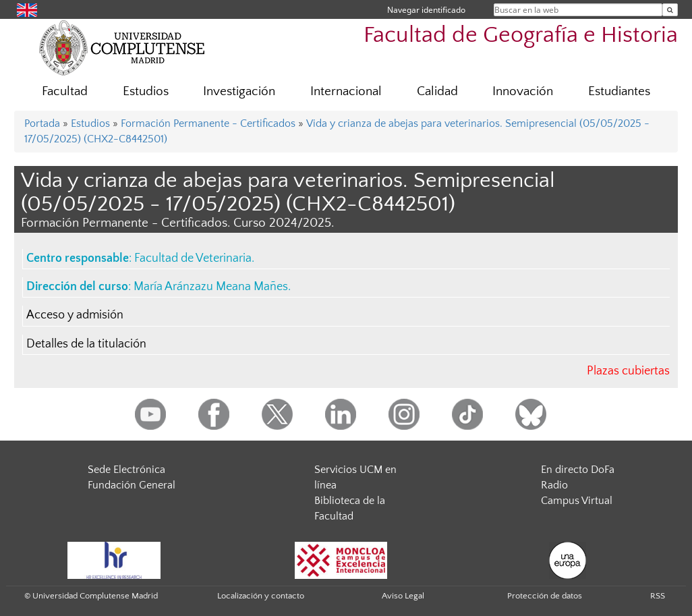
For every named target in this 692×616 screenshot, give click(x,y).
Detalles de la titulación (86, 344)
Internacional (346, 91)
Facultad (65, 91)
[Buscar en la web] (670, 10)
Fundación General (132, 485)
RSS (658, 596)
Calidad (437, 91)
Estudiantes (619, 91)
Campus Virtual (577, 501)
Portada (42, 123)
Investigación (239, 91)
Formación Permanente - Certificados (208, 123)
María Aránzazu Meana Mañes (211, 287)
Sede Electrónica (126, 470)
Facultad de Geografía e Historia (521, 35)
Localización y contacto (261, 596)
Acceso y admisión (75, 315)
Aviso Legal (403, 596)
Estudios (146, 91)
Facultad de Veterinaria (193, 258)
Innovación (523, 91)
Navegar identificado (426, 10)
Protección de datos (545, 596)
